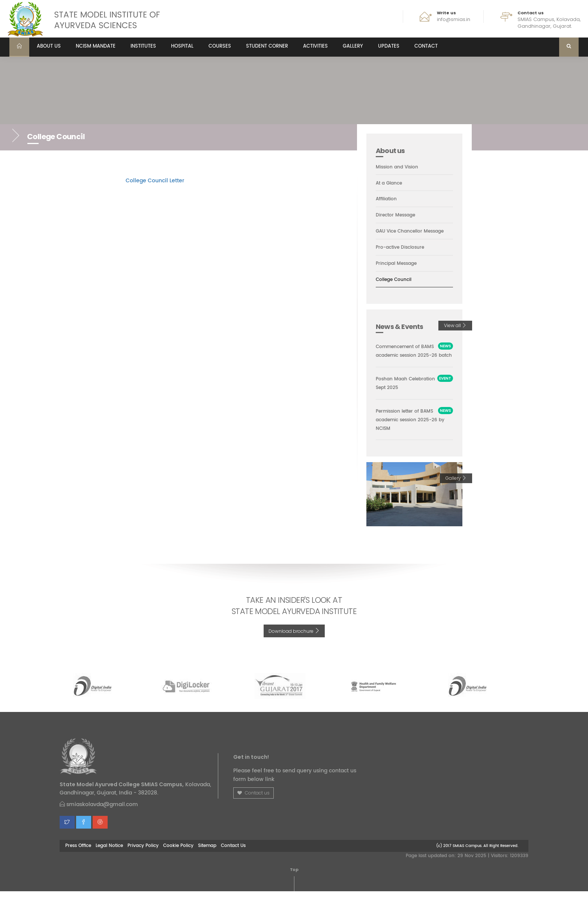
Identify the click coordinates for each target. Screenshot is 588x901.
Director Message (397, 216)
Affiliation (387, 200)
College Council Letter (155, 181)
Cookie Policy (178, 856)
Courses (220, 46)
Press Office (78, 856)
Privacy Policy (143, 856)
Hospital (182, 46)
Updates (389, 46)
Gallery (353, 46)
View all (455, 326)
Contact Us (233, 856)
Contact (426, 46)
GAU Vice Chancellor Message (413, 232)
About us (49, 46)
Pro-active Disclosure (402, 248)
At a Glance (390, 183)
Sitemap (207, 856)
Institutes (143, 46)
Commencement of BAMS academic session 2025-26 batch (414, 356)
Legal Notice (109, 856)
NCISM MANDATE (96, 46)
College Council (395, 280)
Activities (315, 46)
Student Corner (267, 46)
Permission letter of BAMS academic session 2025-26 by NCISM (413, 429)
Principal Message (398, 264)
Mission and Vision (398, 167)
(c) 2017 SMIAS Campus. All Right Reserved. (477, 856)
